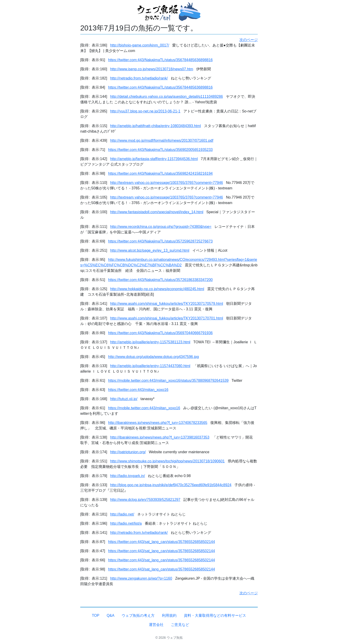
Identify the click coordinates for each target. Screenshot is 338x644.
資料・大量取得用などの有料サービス (215, 615)
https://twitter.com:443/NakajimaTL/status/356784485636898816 (160, 60)
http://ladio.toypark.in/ (128, 476)
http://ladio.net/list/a (126, 523)
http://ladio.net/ (122, 514)
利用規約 (169, 615)
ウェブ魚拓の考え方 (138, 615)
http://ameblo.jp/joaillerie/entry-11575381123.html (150, 342)
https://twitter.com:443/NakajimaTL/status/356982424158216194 (160, 173)
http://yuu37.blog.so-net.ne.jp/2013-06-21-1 (145, 111)
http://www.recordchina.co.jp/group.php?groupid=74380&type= (161, 227)
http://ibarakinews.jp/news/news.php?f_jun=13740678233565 (158, 423)
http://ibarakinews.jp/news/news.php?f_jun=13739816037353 (160, 437)
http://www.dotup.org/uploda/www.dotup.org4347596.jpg (154, 357)
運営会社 (156, 625)
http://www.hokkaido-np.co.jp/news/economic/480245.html (157, 289)
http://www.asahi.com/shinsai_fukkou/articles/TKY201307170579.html (167, 304)
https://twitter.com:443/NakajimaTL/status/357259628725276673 (160, 241)
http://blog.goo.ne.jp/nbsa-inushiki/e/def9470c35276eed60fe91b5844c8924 (171, 485)
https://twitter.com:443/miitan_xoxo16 (138, 390)
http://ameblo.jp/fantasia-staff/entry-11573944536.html (154, 159)
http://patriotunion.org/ (128, 452)
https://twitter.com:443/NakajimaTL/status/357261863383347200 (160, 280)
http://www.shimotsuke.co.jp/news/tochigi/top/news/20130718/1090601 (168, 461)
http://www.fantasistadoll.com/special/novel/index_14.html (157, 212)
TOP (96, 615)
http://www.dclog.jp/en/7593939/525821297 (145, 500)
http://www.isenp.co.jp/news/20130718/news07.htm (152, 69)
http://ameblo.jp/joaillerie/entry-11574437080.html (150, 366)
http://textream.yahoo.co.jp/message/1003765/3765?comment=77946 (167, 183)
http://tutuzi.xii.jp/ (124, 399)
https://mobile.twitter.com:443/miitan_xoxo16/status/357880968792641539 (168, 381)
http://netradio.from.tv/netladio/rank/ (139, 78)
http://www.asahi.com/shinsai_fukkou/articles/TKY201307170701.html (167, 318)
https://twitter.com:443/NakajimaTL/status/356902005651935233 (160, 150)
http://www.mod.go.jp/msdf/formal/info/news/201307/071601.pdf (162, 141)
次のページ (249, 40)
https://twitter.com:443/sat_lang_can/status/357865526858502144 (162, 542)
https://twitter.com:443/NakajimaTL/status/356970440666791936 (160, 333)
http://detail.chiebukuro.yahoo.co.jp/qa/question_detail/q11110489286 (167, 97)
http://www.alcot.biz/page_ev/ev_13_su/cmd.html (150, 250)
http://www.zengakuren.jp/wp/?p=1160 (141, 578)
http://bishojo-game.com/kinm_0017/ (140, 45)
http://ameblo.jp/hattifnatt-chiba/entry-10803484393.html (156, 126)
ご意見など (180, 625)
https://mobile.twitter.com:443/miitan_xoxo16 (144, 408)
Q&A (110, 615)
